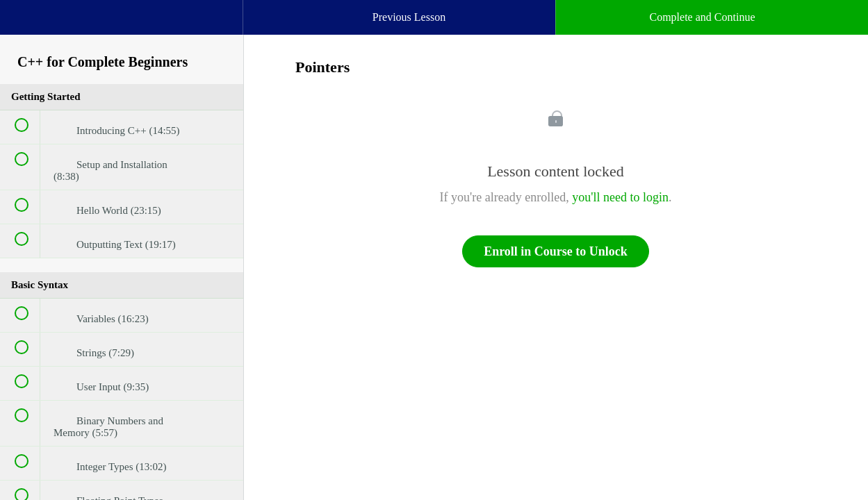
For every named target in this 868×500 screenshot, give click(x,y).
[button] (24, 24)
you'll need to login (620, 197)
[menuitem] (122, 31)
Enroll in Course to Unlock (556, 251)
